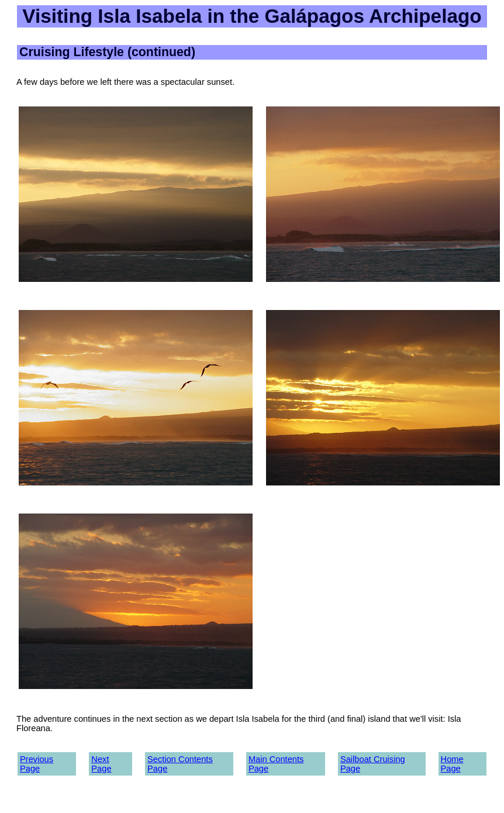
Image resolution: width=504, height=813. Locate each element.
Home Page (452, 764)
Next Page (101, 764)
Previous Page (37, 764)
